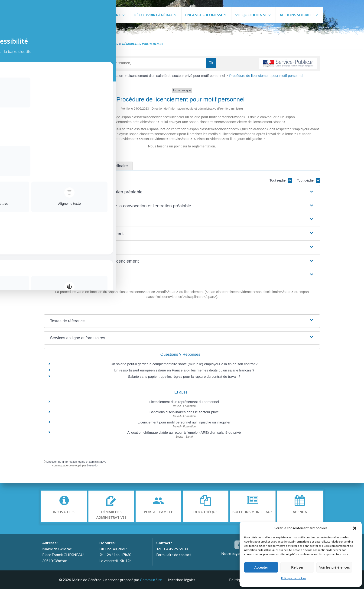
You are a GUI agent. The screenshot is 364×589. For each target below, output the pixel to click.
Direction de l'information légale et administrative (79, 463)
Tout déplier (306, 181)
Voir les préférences (334, 567)
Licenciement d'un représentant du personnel (184, 403)
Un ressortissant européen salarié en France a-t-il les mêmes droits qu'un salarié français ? (184, 371)
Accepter (261, 567)
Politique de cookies (294, 578)
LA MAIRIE (114, 15)
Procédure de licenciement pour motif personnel (266, 77)
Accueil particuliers (76, 77)
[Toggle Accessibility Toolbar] (10, 18)
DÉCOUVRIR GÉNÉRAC (155, 15)
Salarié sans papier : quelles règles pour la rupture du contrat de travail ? (184, 378)
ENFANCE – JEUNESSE (206, 15)
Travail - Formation (109, 77)
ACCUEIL (88, 15)
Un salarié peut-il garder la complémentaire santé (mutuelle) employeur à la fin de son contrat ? (184, 365)
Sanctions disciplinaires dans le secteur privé (184, 413)
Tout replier (279, 181)
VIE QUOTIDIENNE (253, 15)
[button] (355, 528)
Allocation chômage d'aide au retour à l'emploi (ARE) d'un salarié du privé (184, 433)
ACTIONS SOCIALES (299, 15)
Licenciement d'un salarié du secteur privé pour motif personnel (177, 77)
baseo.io (95, 467)
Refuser (297, 567)
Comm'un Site (150, 579)
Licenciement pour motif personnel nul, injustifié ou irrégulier (184, 423)
